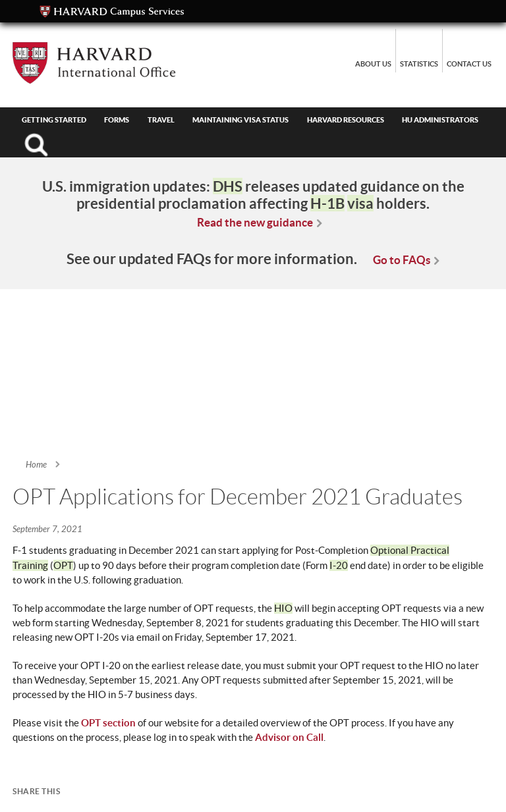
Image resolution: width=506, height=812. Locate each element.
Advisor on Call (289, 737)
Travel (161, 120)
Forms (117, 120)
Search (36, 145)
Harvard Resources (346, 120)
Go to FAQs (402, 260)
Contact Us (469, 64)
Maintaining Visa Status (240, 120)
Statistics (419, 64)
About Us (373, 64)
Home (36, 465)
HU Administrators (440, 120)
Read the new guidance (255, 222)
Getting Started (54, 120)
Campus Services (112, 12)
